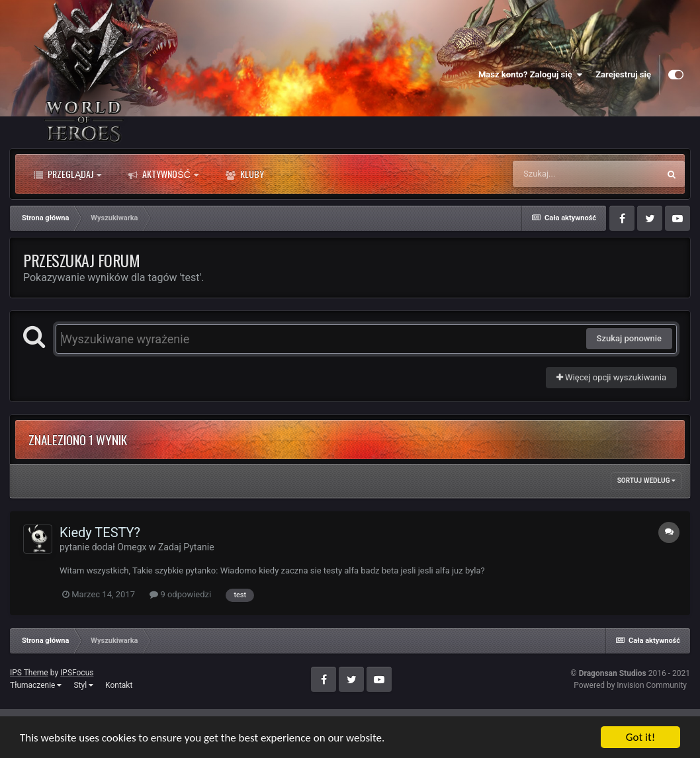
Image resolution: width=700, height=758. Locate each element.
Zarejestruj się (623, 74)
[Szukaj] (586, 174)
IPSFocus (77, 673)
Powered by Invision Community (630, 685)
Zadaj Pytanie (186, 547)
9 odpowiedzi (180, 594)
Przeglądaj (67, 174)
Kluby (245, 174)
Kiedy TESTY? (100, 532)
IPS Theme (29, 673)
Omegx (132, 547)
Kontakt (119, 685)
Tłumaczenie (36, 685)
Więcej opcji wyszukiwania (611, 377)
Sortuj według (646, 481)
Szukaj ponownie (629, 338)
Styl (83, 685)
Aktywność (163, 174)
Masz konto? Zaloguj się (530, 75)
